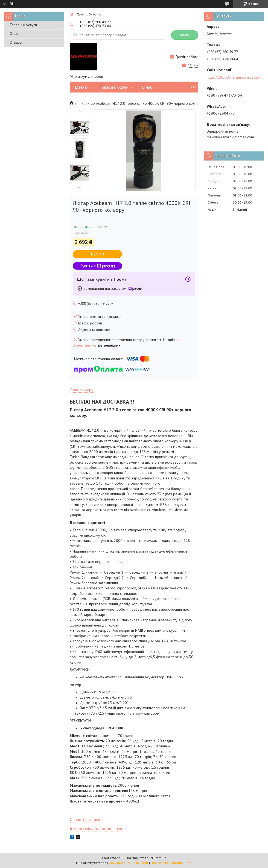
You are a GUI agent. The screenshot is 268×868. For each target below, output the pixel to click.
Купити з (97, 266)
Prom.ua (160, 858)
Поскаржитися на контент (129, 863)
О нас (14, 34)
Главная (82, 87)
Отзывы (16, 42)
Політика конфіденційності (171, 863)
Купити (97, 254)
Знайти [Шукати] (185, 35)
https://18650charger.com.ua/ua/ (233, 77)
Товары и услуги (23, 25)
